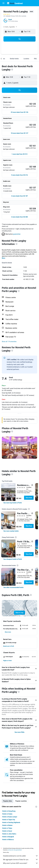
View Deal (29, 498)
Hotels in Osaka (7, 814)
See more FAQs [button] (20, 732)
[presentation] (12, 70)
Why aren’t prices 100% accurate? (21, 863)
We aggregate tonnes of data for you (21, 859)
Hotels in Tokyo (7, 828)
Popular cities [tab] (8, 801)
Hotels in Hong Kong (9, 811)
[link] (13, 503)
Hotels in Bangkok (8, 837)
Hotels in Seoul (7, 831)
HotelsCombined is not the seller (21, 856)
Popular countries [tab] (21, 801)
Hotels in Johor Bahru (9, 834)
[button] (3, 3)
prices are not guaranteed (15, 850)
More (4, 258)
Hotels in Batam (7, 825)
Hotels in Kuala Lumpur (10, 817)
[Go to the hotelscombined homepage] (15, 3)
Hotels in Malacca (8, 840)
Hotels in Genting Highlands (11, 822)
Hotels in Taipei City (9, 820)
